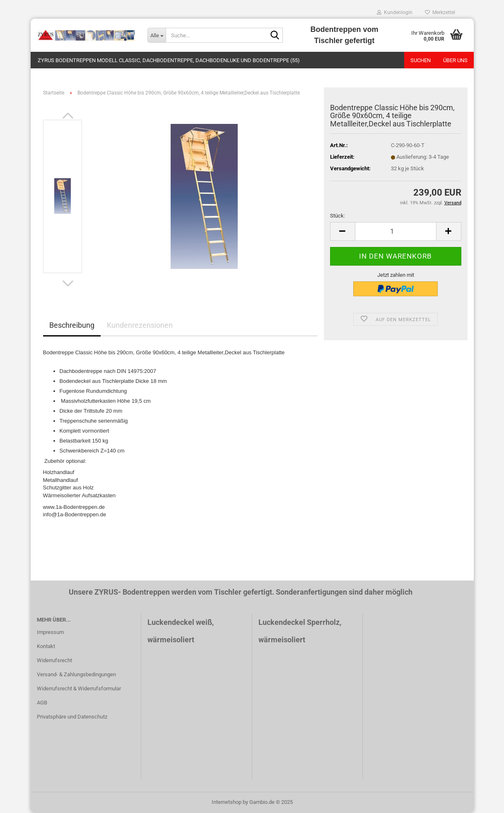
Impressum (50, 632)
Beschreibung (72, 325)
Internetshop (227, 802)
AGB (42, 703)
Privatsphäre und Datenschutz (72, 717)
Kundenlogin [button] (395, 12)
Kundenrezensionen (140, 325)
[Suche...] (157, 35)
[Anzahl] (396, 231)
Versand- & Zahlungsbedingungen (76, 674)
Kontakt (46, 646)
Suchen (421, 60)
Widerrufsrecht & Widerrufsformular (79, 688)
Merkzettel (440, 12)
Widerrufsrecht (54, 660)
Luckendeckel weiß (180, 622)
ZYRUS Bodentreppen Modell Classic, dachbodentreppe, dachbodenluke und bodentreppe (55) (169, 60)
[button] (68, 116)
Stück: (338, 216)
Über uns (455, 60)
